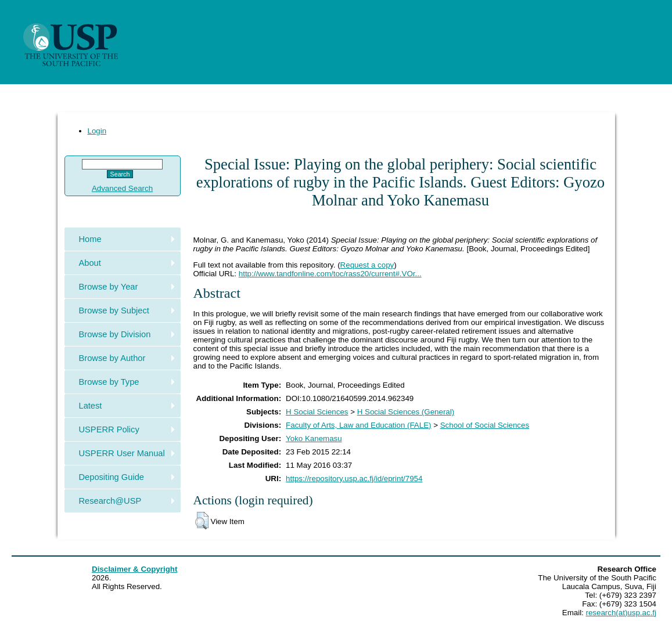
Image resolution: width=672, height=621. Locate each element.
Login (97, 131)
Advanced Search (122, 188)
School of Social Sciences (485, 425)
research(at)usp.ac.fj (621, 613)
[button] (202, 521)
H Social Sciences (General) (406, 412)
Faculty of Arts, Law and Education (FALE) (358, 425)
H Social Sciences (317, 412)
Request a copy (367, 265)
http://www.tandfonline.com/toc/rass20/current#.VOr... (330, 274)
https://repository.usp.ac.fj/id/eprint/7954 (354, 479)
